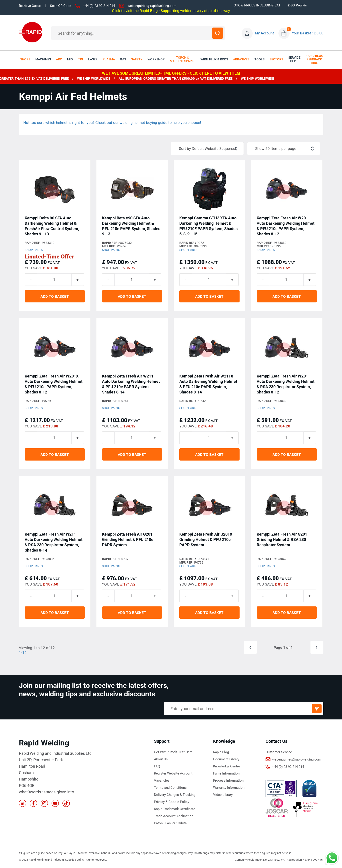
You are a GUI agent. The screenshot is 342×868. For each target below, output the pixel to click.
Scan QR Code (61, 6)
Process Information (228, 781)
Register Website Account (173, 773)
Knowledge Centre (227, 766)
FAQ (157, 766)
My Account (264, 33)
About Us (161, 759)
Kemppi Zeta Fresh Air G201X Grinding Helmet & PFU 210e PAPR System (206, 539)
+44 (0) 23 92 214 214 (99, 6)
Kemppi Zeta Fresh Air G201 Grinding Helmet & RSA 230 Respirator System (282, 539)
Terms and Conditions (170, 788)
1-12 (23, 653)
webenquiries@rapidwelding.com (152, 6)
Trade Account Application (174, 816)
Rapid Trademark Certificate (175, 809)
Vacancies (162, 781)
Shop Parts (34, 250)
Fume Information (226, 773)
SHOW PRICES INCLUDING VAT (257, 5)
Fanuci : (172, 823)
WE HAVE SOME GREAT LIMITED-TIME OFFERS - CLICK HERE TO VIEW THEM (171, 73)
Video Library (223, 795)
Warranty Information (229, 788)
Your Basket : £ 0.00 (308, 33)
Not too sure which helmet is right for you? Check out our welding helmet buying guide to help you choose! (112, 123)
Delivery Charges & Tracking (175, 795)
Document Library (226, 759)
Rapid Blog (221, 752)
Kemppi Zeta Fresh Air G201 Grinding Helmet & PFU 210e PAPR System (128, 539)
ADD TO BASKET (55, 296)
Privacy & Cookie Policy (172, 802)
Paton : (160, 823)
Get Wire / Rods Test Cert (173, 752)
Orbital (183, 823)
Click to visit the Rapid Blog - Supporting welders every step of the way (171, 11)
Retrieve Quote (30, 6)
